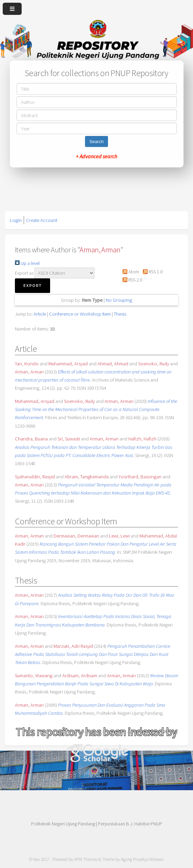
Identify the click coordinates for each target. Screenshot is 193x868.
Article (40, 314)
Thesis (120, 314)
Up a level (27, 263)
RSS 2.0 (131, 280)
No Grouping (119, 300)
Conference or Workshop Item (80, 314)
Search (96, 142)
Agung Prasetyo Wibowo (142, 859)
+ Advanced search (96, 156)
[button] (33, 286)
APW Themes (86, 859)
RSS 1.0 (151, 272)
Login (16, 220)
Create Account (42, 220)
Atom (130, 272)
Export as (24, 273)
